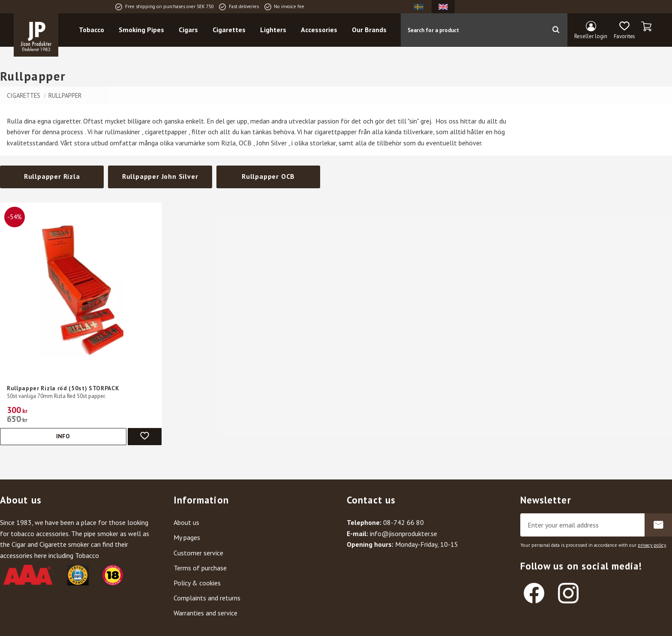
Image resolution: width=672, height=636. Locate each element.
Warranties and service (205, 613)
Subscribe (658, 525)
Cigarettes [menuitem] (231, 30)
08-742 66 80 (403, 522)
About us (186, 522)
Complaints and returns (207, 598)
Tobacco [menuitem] (93, 30)
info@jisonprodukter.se (403, 534)
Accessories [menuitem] (321, 30)
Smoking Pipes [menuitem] (143, 30)
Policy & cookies (197, 583)
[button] (624, 31)
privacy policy (652, 545)
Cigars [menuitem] (190, 30)
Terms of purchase (200, 568)
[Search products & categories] (473, 30)
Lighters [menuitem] (275, 30)
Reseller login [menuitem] (591, 37)
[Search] (556, 30)
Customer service (198, 553)
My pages (187, 537)
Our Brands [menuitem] (371, 30)
